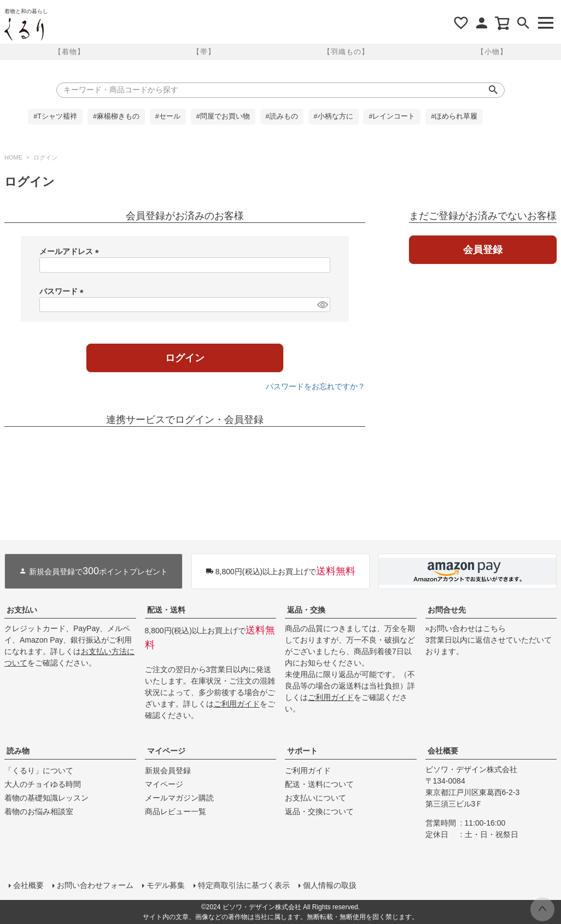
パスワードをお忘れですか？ (315, 386)
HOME (13, 157)
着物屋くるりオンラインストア (24, 30)
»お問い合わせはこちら (466, 628)
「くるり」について (39, 770)
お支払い (22, 610)
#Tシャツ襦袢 (55, 116)
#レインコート (392, 116)
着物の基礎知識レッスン (46, 798)
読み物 (18, 751)
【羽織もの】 (346, 52)
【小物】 (492, 52)
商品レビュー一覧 (176, 811)
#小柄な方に (334, 116)
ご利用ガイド (237, 704)
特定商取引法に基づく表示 (244, 885)
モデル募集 (166, 885)
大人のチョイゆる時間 (43, 784)
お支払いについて (315, 798)
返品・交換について (319, 811)
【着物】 (69, 52)
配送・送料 (166, 610)
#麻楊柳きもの (116, 116)
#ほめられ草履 (454, 116)
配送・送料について (319, 784)
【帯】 (204, 52)
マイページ (166, 751)
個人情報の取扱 (330, 885)
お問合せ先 (447, 610)
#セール (168, 116)
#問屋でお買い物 (223, 116)
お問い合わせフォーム (95, 885)
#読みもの (282, 116)
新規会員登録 (168, 770)
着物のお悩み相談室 (39, 811)
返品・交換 (306, 610)
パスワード (63, 291)
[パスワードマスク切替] (322, 305)
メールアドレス (71, 251)
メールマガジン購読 (179, 798)
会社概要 (443, 751)
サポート (302, 751)
